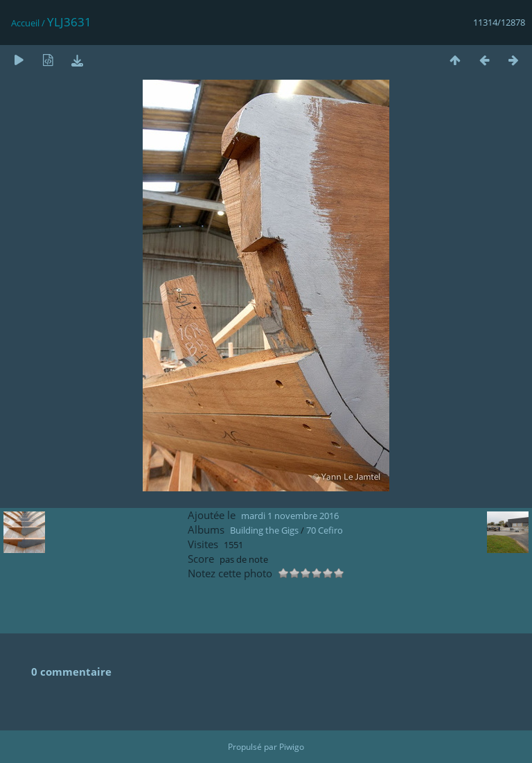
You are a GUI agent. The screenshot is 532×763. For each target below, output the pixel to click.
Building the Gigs (264, 530)
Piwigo (292, 747)
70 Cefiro (325, 530)
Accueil (25, 23)
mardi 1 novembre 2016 (290, 516)
